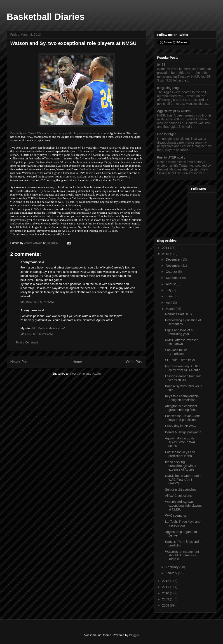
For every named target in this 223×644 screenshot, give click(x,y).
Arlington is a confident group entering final (181, 408)
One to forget (167, 134)
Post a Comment (27, 342)
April (169, 303)
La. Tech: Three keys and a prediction (183, 524)
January (172, 573)
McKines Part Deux (178, 314)
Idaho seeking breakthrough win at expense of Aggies (181, 466)
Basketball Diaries (46, 17)
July (169, 290)
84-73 (161, 65)
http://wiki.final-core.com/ (48, 328)
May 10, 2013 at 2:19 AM (37, 334)
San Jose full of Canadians (176, 352)
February (173, 567)
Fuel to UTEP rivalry (171, 157)
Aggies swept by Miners (174, 111)
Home (77, 362)
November (174, 266)
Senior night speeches (181, 490)
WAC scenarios (176, 516)
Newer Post (20, 362)
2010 (166, 593)
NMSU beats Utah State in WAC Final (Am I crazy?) (183, 480)
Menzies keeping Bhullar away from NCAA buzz (182, 368)
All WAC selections (178, 496)
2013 (166, 254)
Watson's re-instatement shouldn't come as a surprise (182, 555)
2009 (166, 599)
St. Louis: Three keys (180, 360)
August (171, 284)
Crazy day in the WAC (180, 426)
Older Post (134, 362)
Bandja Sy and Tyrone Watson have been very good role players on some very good (60, 133)
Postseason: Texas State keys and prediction (182, 418)
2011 (166, 587)
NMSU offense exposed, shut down (182, 342)
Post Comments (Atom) (86, 374)
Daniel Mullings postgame (183, 432)
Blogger (134, 635)
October (172, 272)
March (171, 309)
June (170, 296)
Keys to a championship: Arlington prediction (182, 398)
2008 (166, 605)
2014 (166, 248)
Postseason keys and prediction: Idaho (180, 454)
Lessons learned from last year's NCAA (183, 378)
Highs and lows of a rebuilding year (179, 332)
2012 (166, 581)
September (174, 278)
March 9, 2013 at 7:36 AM (37, 302)
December (174, 259)
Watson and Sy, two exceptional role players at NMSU (183, 506)
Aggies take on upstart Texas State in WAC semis (181, 442)
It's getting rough (169, 88)
